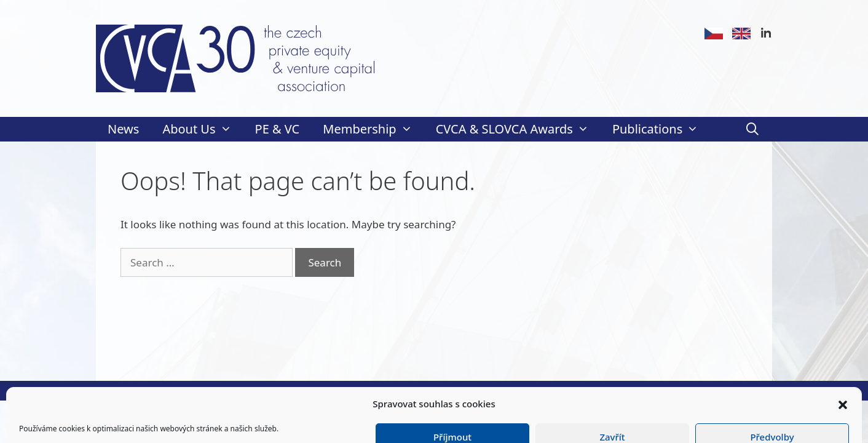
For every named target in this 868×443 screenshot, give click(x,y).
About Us (203, 129)
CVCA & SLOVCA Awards (518, 129)
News (123, 129)
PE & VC (278, 129)
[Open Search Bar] (752, 129)
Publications (661, 129)
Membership (373, 129)
